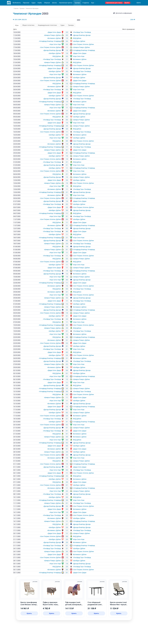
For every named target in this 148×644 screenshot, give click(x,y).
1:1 (67, 47)
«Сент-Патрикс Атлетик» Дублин (83, 44)
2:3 (67, 32)
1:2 (67, 84)
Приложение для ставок (114, 3)
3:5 (67, 552)
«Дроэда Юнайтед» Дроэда (82, 35)
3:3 (67, 389)
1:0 (67, 38)
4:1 (67, 81)
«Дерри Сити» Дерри (54, 32)
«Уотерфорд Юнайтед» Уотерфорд (50, 41)
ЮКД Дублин (77, 38)
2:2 (67, 96)
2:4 (67, 319)
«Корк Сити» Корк (55, 44)
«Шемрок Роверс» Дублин (52, 35)
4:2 (67, 65)
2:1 (67, 105)
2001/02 (16, 20)
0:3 (67, 56)
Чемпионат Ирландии (27, 14)
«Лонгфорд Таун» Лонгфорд (82, 32)
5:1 (67, 150)
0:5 (67, 361)
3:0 (67, 210)
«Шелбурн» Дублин (79, 41)
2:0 (67, 126)
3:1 (67, 114)
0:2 (67, 117)
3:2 (67, 71)
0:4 (67, 41)
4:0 (67, 231)
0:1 (67, 68)
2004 (133, 20)
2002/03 (23, 20)
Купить (29, 613)
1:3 (67, 50)
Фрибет (127, 3)
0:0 (67, 35)
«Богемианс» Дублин (54, 38)
